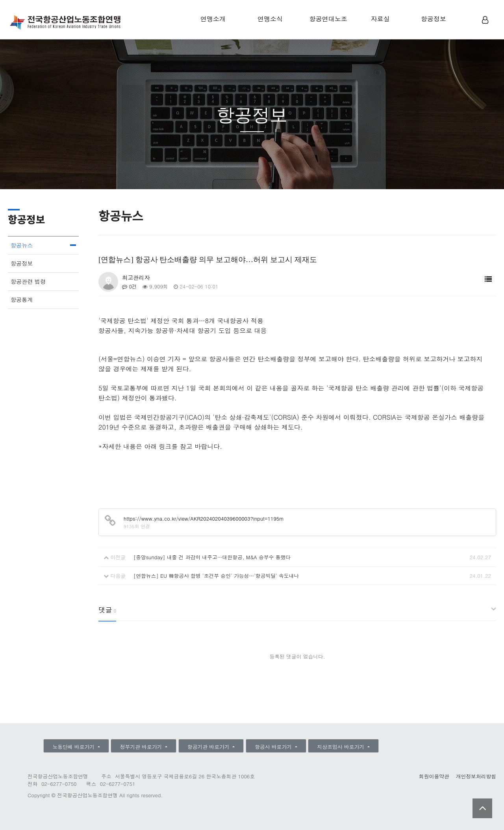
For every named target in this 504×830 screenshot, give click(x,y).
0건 (130, 286)
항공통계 (22, 300)
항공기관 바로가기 (209, 747)
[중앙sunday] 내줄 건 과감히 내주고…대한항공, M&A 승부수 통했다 (212, 557)
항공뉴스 (22, 245)
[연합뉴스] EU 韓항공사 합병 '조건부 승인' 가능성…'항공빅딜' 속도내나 (216, 576)
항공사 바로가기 (274, 747)
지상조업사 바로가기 (342, 747)
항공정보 (434, 19)
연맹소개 (213, 19)
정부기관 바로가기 (142, 747)
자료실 (380, 19)
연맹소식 (270, 19)
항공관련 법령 (28, 281)
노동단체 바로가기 (74, 747)
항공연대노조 (328, 19)
